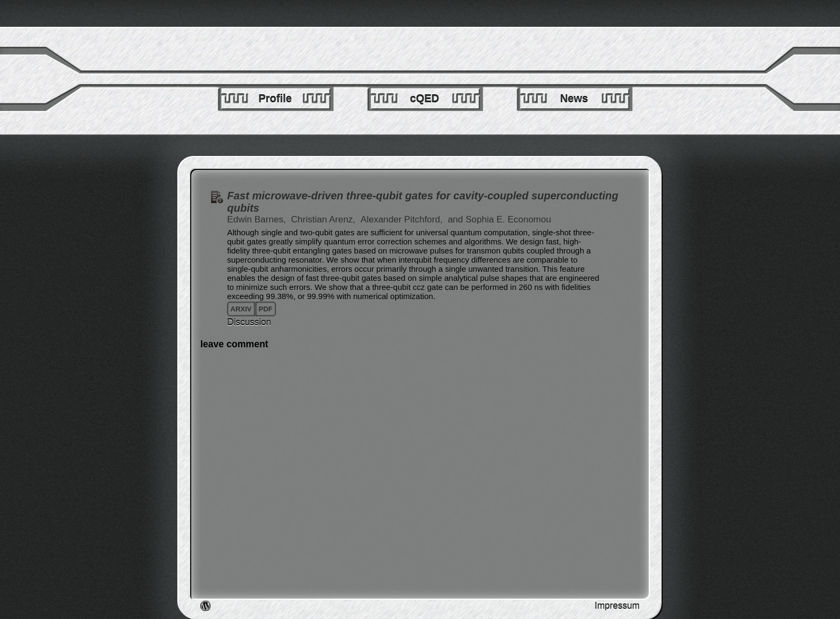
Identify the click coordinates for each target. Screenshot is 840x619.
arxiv (241, 309)
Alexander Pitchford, (403, 219)
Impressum (617, 606)
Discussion (249, 322)
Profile (275, 99)
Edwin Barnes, (258, 219)
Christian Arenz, (324, 219)
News (574, 99)
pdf (266, 309)
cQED (424, 99)
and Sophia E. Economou (500, 219)
